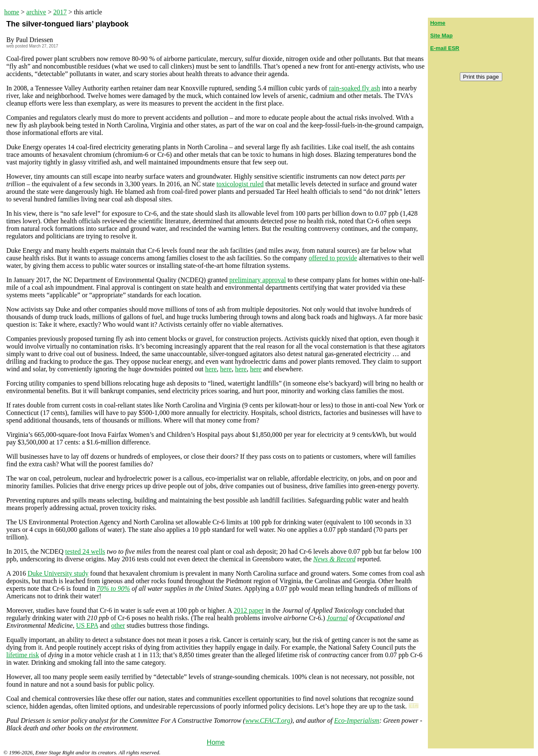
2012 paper (249, 610)
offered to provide (333, 258)
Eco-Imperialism (357, 720)
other (118, 625)
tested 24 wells (85, 551)
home (12, 12)
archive (36, 12)
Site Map (441, 36)
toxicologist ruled (240, 184)
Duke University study (58, 573)
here (211, 369)
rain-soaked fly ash (354, 88)
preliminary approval (258, 280)
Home (216, 742)
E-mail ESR (444, 48)
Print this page (481, 77)
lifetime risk (23, 655)
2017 (60, 12)
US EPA (87, 625)
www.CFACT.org (268, 720)
